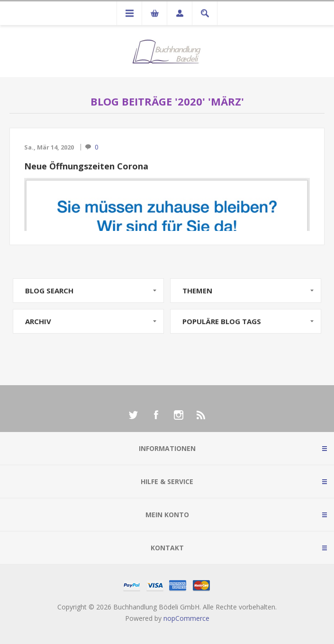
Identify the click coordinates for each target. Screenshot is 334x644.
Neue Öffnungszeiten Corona (86, 166)
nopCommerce (186, 618)
